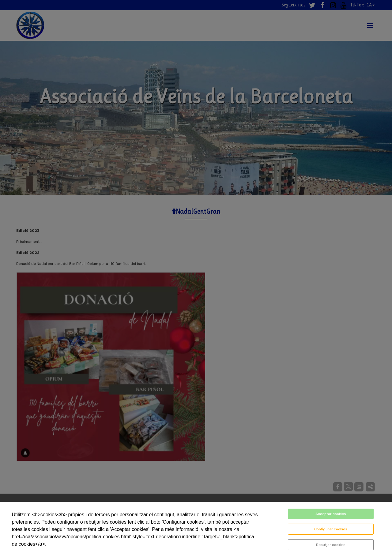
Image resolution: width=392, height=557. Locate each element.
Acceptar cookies (331, 514)
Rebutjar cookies (331, 545)
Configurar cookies (331, 529)
